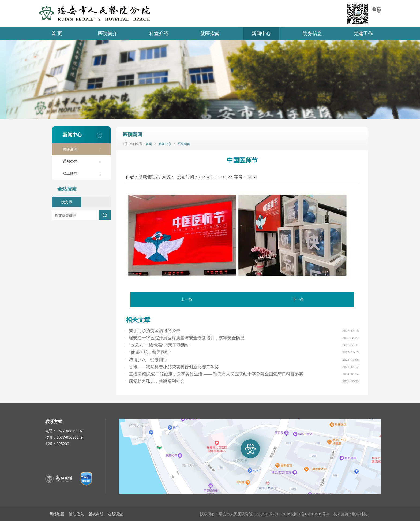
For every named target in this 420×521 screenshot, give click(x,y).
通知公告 (84, 161)
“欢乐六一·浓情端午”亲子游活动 (157, 345)
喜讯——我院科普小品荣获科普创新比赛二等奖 (172, 367)
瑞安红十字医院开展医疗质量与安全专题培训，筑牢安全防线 (185, 338)
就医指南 (210, 34)
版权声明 (96, 514)
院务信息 (312, 34)
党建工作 (363, 34)
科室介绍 (159, 34)
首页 (149, 144)
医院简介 (108, 34)
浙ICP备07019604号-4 (310, 514)
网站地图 (57, 514)
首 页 (57, 34)
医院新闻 (84, 149)
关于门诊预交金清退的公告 (153, 331)
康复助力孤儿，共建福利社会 (155, 381)
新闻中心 (261, 34)
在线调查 (115, 514)
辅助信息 (76, 514)
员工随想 (84, 174)
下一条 (298, 299)
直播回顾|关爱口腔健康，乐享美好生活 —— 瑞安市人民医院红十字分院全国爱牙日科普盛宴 (214, 374)
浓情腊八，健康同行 (147, 360)
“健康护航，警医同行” (148, 352)
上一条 (186, 299)
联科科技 (360, 514)
